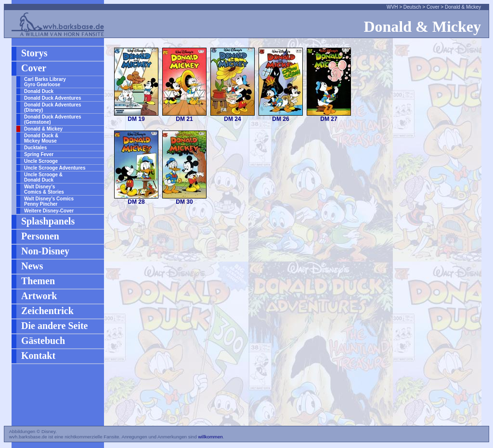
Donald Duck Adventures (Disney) (53, 107)
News (32, 266)
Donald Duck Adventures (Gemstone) (53, 119)
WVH (392, 7)
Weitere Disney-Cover (49, 211)
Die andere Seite (55, 326)
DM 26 (280, 119)
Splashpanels (48, 221)
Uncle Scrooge (41, 161)
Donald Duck (39, 91)
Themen (38, 281)
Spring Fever (39, 154)
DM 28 (136, 202)
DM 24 (232, 119)
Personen (40, 236)
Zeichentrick (47, 311)
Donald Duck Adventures (53, 98)
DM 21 (184, 119)
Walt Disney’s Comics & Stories (44, 189)
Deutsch (412, 7)
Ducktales (35, 148)
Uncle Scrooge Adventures (55, 168)
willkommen (210, 437)
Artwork (39, 296)
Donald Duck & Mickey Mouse (41, 138)
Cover (433, 7)
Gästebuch (43, 341)
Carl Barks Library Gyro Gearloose (45, 82)
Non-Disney (45, 251)
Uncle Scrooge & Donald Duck (43, 177)
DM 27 (329, 119)
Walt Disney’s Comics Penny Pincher (49, 201)
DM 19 (136, 119)
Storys (34, 53)
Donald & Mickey (463, 7)
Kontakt (38, 356)
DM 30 (184, 202)
